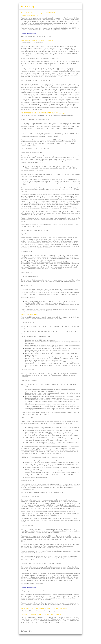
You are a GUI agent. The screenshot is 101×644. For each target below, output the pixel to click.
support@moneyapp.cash (28, 33)
